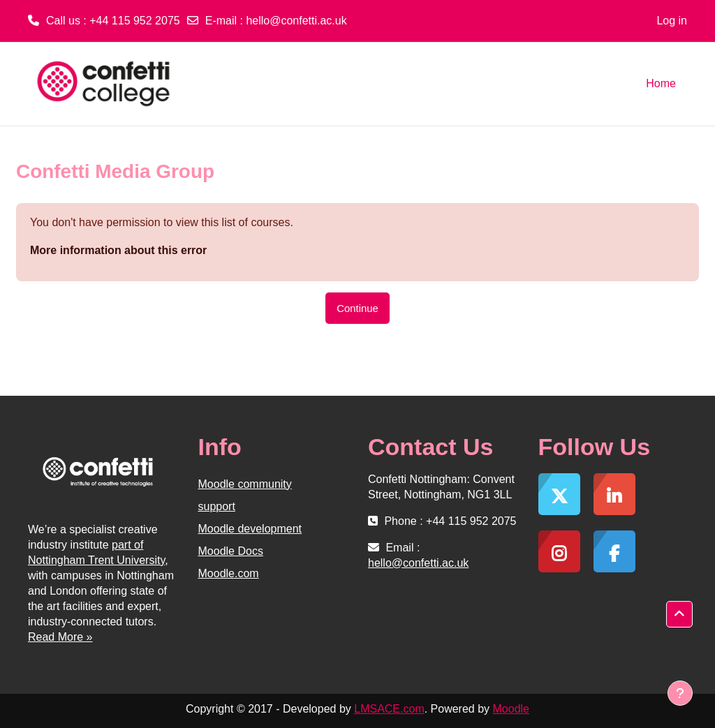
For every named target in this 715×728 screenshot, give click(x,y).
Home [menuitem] (661, 83)
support (217, 506)
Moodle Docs (231, 551)
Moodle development (250, 529)
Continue (357, 308)
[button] (679, 614)
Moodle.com (229, 573)
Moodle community (245, 484)
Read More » (60, 637)
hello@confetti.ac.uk (296, 21)
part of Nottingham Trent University (96, 552)
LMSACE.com (389, 709)
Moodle (511, 709)
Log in (672, 21)
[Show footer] (680, 693)
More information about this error (118, 250)
